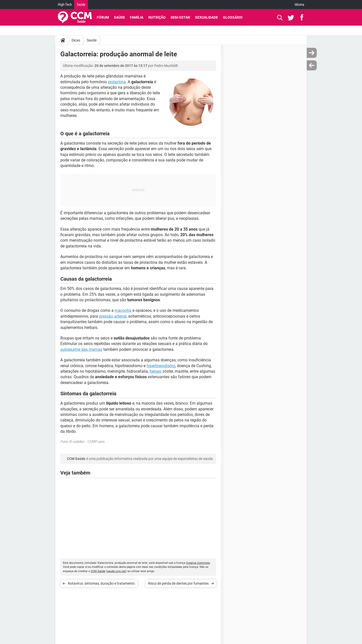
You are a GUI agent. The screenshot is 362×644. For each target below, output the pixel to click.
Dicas (76, 40)
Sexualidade (207, 17)
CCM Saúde (98, 571)
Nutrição (157, 17)
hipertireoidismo (161, 366)
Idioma (299, 5)
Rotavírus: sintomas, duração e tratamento (101, 583)
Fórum (103, 17)
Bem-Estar (180, 17)
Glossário (233, 17)
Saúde (81, 5)
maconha (123, 310)
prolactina (117, 82)
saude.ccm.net (116, 571)
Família (137, 17)
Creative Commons (198, 563)
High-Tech (65, 5)
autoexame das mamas (81, 349)
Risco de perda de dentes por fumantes (178, 583)
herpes (155, 371)
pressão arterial (113, 316)
